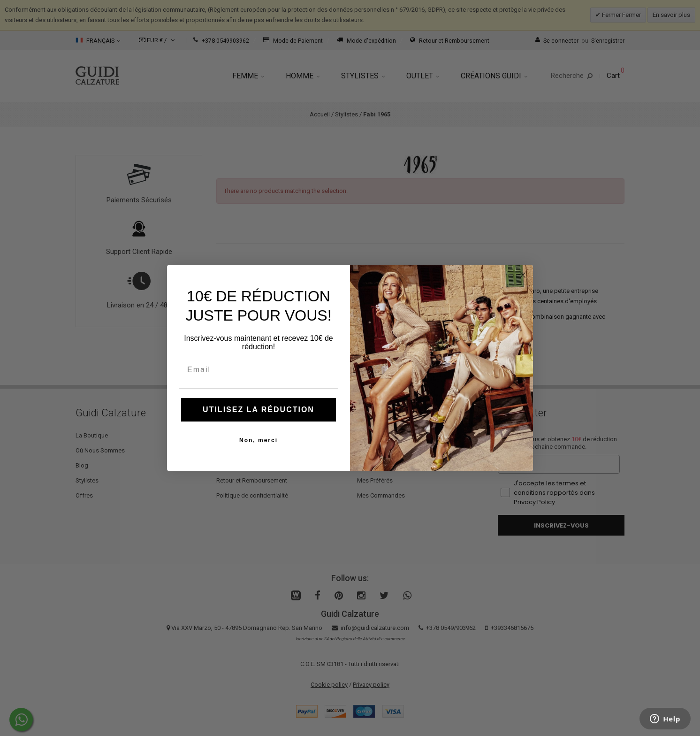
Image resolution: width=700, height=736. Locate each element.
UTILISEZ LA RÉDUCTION (259, 410)
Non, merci (259, 440)
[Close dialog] (523, 275)
